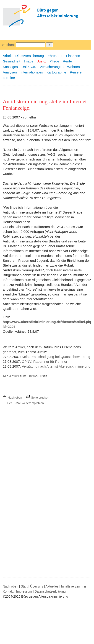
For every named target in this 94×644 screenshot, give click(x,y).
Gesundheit (12, 61)
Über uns (37, 586)
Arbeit (7, 56)
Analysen (10, 72)
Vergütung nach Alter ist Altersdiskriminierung (56, 366)
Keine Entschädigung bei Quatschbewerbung (56, 357)
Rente (67, 61)
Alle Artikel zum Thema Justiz (25, 376)
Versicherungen (52, 67)
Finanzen (73, 56)
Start (24, 586)
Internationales (32, 72)
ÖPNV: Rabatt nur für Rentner (44, 361)
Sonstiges (10, 67)
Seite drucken (38, 398)
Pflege (54, 61)
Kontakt (8, 591)
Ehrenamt (55, 56)
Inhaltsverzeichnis (74, 586)
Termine (9, 78)
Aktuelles (52, 586)
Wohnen (73, 67)
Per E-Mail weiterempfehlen (26, 403)
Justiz (41, 61)
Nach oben (13, 398)
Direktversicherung (30, 56)
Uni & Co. (29, 67)
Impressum (24, 591)
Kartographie (56, 72)
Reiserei (76, 72)
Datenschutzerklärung (50, 591)
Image (29, 61)
